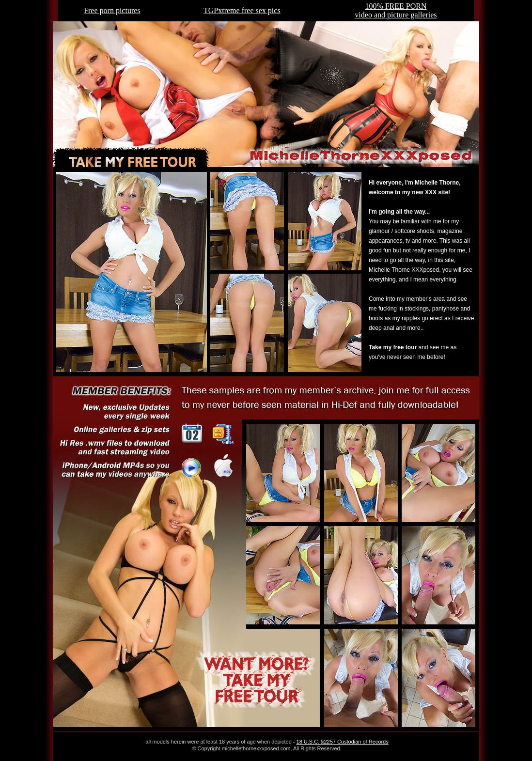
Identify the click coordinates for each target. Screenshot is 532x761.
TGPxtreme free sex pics (242, 10)
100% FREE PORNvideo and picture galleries (396, 10)
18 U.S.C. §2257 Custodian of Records (343, 742)
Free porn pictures (112, 10)
